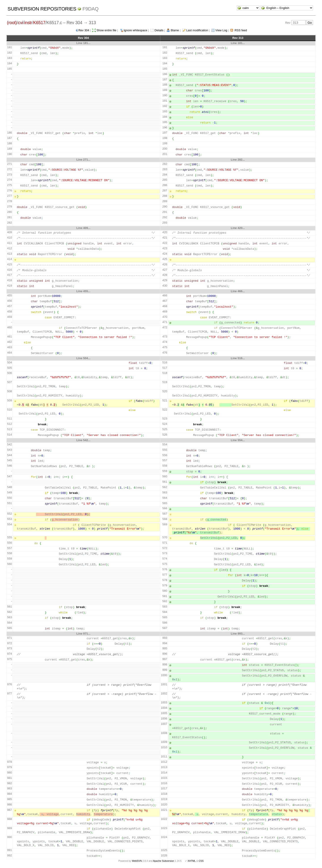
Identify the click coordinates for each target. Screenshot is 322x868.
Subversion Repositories (42, 9)
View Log (221, 30)
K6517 (39, 23)
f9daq (91, 9)
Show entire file (106, 30)
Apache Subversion (164, 861)
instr (28, 23)
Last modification (197, 30)
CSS (201, 861)
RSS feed (241, 30)
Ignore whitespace (136, 30)
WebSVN (137, 861)
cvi (20, 23)
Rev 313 (238, 38)
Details (159, 30)
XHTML (192, 861)
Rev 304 (84, 30)
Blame (175, 30)
